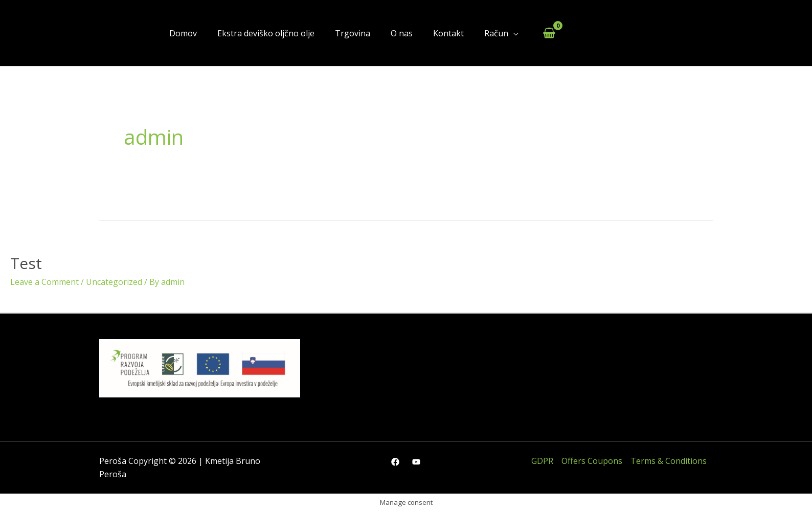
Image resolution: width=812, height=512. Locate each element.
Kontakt (448, 33)
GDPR (542, 461)
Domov (183, 33)
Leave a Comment (44, 282)
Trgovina (353, 33)
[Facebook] (395, 462)
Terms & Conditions (669, 461)
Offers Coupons (592, 461)
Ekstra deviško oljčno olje (266, 33)
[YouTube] (416, 462)
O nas (402, 33)
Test (26, 263)
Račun (496, 33)
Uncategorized (114, 282)
